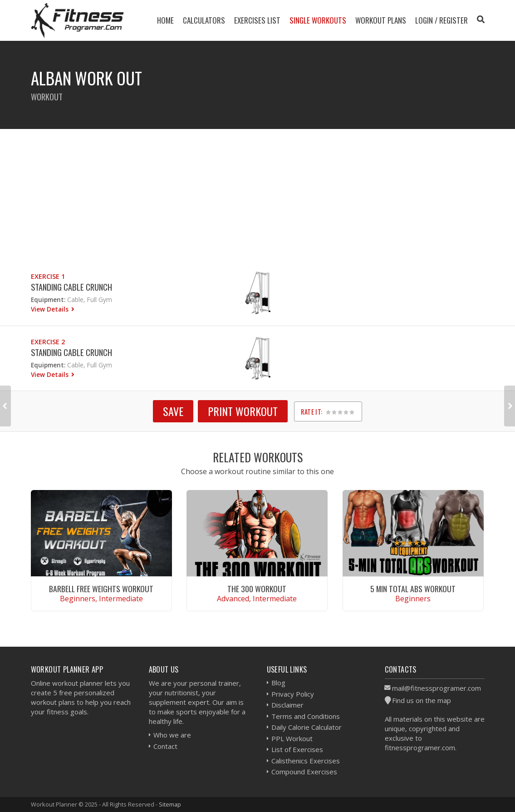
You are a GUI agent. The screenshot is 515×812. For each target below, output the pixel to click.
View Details (51, 309)
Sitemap (170, 804)
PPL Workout (292, 738)
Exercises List (257, 20)
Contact (165, 746)
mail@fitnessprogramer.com (437, 688)
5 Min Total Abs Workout (413, 589)
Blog (278, 683)
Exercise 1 (48, 276)
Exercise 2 (48, 342)
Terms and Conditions (306, 716)
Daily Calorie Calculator (307, 727)
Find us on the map (422, 700)
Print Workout (243, 411)
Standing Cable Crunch (71, 287)
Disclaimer (287, 705)
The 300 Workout (257, 589)
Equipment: (48, 300)
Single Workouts (318, 20)
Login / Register (441, 20)
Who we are (172, 735)
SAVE (173, 411)
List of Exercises (297, 749)
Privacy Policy (293, 694)
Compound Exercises (304, 772)
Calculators (204, 20)
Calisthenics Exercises (306, 761)
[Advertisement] (258, 193)
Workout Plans (381, 20)
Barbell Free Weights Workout (101, 589)
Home (165, 20)
